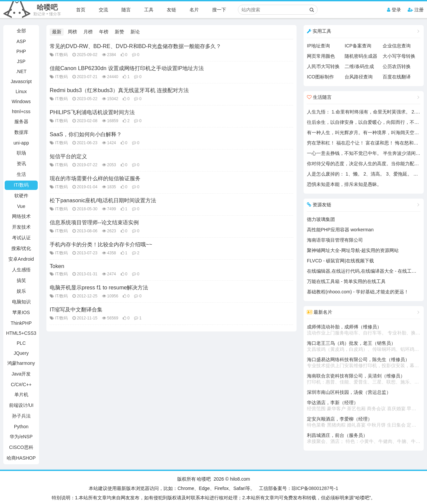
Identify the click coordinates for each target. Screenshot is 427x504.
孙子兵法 (21, 416)
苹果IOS (21, 312)
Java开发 (21, 374)
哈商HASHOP (21, 458)
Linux (21, 91)
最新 (57, 32)
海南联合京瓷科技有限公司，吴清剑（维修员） (364, 379)
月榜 (88, 32)
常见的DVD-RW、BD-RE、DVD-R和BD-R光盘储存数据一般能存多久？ (135, 46)
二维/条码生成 (359, 66)
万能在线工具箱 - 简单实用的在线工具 (346, 281)
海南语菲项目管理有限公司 (335, 240)
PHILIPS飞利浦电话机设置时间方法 (92, 112)
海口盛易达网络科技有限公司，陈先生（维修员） (364, 363)
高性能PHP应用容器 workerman (340, 230)
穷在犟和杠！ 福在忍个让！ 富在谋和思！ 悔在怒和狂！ (365, 143)
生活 (21, 174)
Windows (21, 101)
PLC (21, 343)
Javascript (21, 81)
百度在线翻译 (397, 77)
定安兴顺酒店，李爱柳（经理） (364, 422)
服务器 (21, 121)
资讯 (21, 164)
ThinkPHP (21, 323)
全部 (21, 31)
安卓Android (21, 259)
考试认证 (21, 238)
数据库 (21, 132)
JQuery (21, 353)
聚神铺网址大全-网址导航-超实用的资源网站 (353, 250)
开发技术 (21, 227)
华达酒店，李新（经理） (364, 406)
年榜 (104, 32)
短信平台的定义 (68, 156)
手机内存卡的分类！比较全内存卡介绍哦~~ (101, 244)
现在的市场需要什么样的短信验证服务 (95, 178)
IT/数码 (21, 185)
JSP (21, 61)
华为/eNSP (21, 437)
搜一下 (219, 10)
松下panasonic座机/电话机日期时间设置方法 (103, 200)
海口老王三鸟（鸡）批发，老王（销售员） (364, 346)
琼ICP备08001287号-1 (315, 488)
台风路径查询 (359, 77)
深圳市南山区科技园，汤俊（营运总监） (349, 392)
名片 (194, 10)
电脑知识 (21, 302)
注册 (416, 10)
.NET (21, 71)
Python (21, 427)
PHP (21, 51)
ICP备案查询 (358, 46)
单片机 (21, 395)
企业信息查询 (397, 46)
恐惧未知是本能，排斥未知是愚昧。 (344, 184)
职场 (21, 153)
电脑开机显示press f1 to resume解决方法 (99, 287)
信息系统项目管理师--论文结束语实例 (94, 222)
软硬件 (21, 196)
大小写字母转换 (399, 56)
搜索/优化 (21, 248)
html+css (21, 111)
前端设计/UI (21, 405)
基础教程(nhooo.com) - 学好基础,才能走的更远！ (358, 292)
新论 (135, 32)
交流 (103, 10)
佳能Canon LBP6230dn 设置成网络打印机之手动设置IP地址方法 (127, 68)
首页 (81, 10)
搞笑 (21, 280)
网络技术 (21, 216)
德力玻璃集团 (321, 219)
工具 (149, 10)
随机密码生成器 (361, 56)
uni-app (21, 143)
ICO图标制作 (320, 77)
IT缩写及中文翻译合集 (76, 309)
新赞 (119, 32)
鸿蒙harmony (21, 363)
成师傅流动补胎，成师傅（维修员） (364, 330)
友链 (171, 10)
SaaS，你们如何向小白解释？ (86, 134)
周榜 (72, 32)
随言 (126, 10)
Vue (21, 206)
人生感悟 (21, 270)
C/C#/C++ (21, 385)
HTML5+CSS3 (21, 333)
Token (57, 266)
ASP (21, 41)
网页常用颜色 (321, 56)
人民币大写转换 (323, 66)
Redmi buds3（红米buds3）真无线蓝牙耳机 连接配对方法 (119, 90)
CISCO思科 (21, 447)
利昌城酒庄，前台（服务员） (364, 439)
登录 (394, 10)
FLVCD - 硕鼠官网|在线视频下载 (340, 261)
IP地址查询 (318, 46)
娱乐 (21, 291)
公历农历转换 (397, 66)
